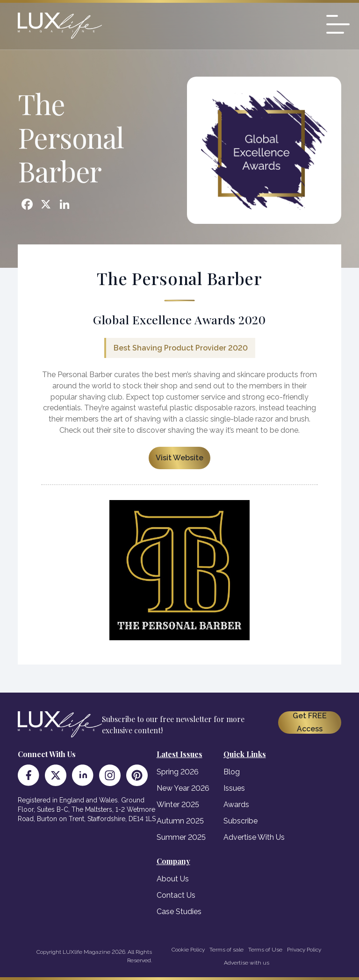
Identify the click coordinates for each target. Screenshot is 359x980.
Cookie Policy (188, 950)
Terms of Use (265, 950)
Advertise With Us (254, 837)
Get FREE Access (310, 722)
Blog (232, 772)
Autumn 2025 (180, 821)
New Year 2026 (183, 788)
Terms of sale (226, 950)
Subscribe (241, 821)
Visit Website (179, 458)
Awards (236, 805)
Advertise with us (247, 963)
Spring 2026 (178, 772)
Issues (234, 788)
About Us (173, 879)
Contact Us (176, 895)
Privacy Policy (304, 950)
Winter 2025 (178, 805)
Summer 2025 (181, 837)
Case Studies (179, 912)
